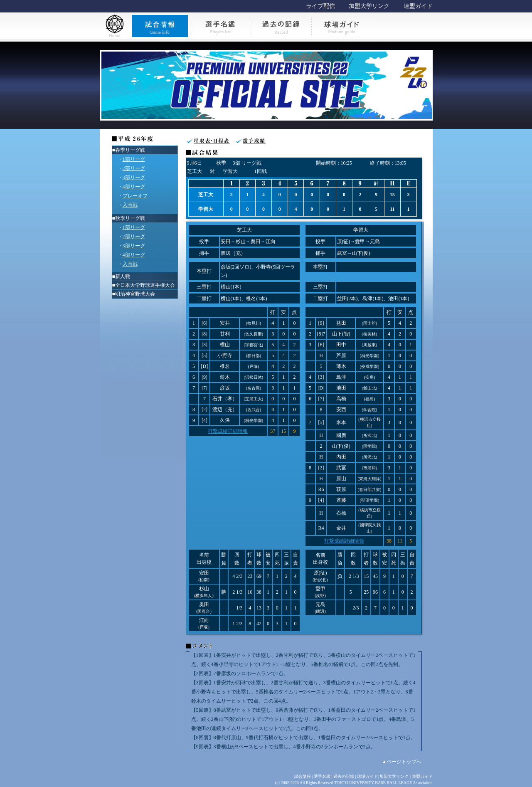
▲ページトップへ (402, 762)
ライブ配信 (320, 6)
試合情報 (303, 776)
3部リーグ (134, 178)
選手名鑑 (322, 776)
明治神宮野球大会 (135, 294)
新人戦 (123, 276)
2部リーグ (134, 168)
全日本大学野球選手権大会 (145, 285)
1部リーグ (134, 159)
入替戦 (130, 205)
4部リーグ (134, 187)
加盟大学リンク (369, 6)
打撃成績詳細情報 (228, 431)
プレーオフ (135, 196)
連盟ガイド (418, 6)
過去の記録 (344, 776)
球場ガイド (367, 776)
